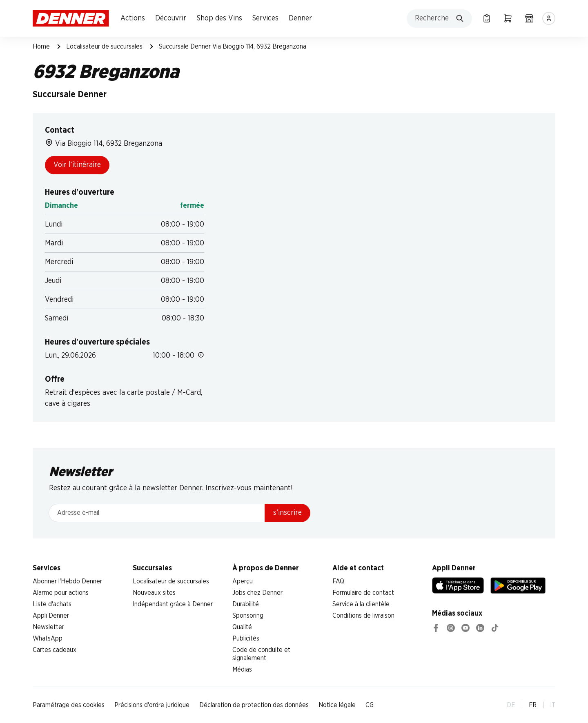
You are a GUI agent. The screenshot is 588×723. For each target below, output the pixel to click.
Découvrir (171, 18)
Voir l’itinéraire (77, 165)
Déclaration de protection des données (254, 705)
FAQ (338, 581)
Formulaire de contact (363, 593)
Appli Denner (51, 616)
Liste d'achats (52, 604)
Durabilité (246, 604)
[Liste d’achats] (487, 18)
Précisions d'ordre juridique (152, 705)
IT (553, 705)
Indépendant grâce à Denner (173, 604)
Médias (242, 670)
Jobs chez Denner (257, 593)
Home (41, 47)
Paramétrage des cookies (69, 705)
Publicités (246, 638)
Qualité (242, 627)
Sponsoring (248, 616)
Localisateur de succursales (104, 47)
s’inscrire (287, 513)
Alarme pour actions (61, 593)
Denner (300, 18)
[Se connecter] (549, 18)
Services (265, 18)
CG (370, 705)
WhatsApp (48, 638)
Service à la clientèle (361, 604)
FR (533, 705)
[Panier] (508, 18)
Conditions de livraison (363, 616)
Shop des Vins (219, 18)
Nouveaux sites (154, 593)
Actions (133, 18)
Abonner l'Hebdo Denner (67, 581)
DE (511, 705)
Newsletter (48, 627)
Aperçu (243, 581)
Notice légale (337, 705)
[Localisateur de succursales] (529, 18)
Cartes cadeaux (55, 650)
